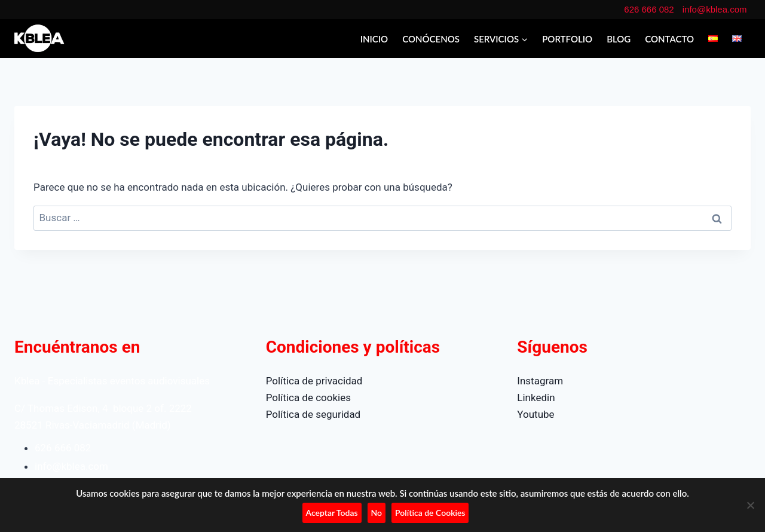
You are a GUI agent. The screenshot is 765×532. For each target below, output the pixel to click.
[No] (750, 505)
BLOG (619, 39)
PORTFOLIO (567, 39)
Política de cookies (308, 398)
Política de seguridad (313, 414)
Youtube (535, 414)
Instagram (540, 381)
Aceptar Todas (332, 513)
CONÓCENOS (431, 39)
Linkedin (536, 398)
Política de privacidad (314, 381)
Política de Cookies (430, 513)
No (377, 513)
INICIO (374, 39)
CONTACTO (669, 39)
